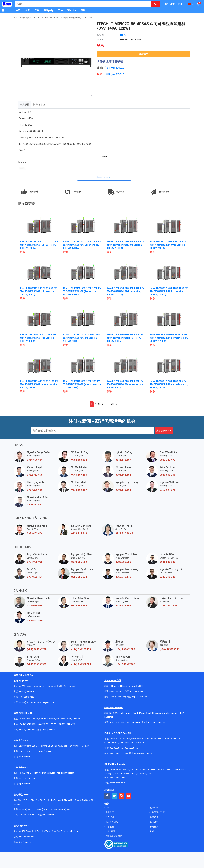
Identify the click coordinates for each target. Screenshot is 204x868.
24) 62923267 (120, 74)
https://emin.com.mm (156, 722)
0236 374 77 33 (169, 606)
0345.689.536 (35, 606)
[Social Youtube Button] (129, 796)
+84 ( (109, 74)
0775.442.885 (79, 606)
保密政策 (109, 812)
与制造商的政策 (157, 812)
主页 (18, 10)
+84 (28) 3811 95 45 (28, 730)
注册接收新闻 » (164, 430)
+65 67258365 (136, 691)
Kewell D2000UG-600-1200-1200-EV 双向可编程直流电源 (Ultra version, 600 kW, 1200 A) (39, 245)
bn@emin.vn (25, 757)
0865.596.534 (35, 460)
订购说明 (109, 827)
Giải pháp (49, 10)
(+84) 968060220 (37, 649)
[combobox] (81, 4)
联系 (83, 10)
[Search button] (156, 4)
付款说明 (154, 808)
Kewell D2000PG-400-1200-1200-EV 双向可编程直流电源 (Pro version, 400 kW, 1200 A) (169, 291)
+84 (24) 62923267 (27, 692)
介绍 (27, 10)
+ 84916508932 (116, 691)
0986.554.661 (123, 475)
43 (112, 404)
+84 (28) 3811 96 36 (28, 724)
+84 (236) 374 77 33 (66, 809)
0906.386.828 (79, 577)
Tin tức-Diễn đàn (67, 10)
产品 (37, 10)
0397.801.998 (168, 490)
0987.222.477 (168, 460)
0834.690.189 (79, 490)
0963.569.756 (168, 475)
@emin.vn (26, 784)
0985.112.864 (123, 490)
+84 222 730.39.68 (27, 751)
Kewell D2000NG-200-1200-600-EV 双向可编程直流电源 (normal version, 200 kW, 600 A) (126, 384)
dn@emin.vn (49, 815)
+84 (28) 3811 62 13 (66, 724)
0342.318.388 (168, 577)
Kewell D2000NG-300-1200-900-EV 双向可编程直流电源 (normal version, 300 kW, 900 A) (82, 384)
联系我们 (109, 817)
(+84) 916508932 (37, 664)
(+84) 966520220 (26, 697)
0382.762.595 (35, 475)
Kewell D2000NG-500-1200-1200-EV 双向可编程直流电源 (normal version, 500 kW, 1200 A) (169, 338)
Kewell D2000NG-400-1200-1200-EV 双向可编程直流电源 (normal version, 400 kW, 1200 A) (39, 384)
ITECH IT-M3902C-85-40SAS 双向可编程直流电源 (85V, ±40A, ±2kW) (63, 18)
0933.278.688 (35, 490)
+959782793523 (117, 722)
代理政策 (154, 827)
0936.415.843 (79, 533)
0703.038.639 (123, 562)
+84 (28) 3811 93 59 (47, 724)
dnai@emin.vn (25, 842)
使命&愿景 (110, 831)
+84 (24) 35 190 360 (28, 702)
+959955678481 (133, 722)
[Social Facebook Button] (107, 796)
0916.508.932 (168, 562)
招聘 (152, 831)
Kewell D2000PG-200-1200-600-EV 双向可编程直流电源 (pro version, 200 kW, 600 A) (82, 338)
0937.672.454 (35, 577)
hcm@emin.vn (49, 730)
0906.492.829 (35, 621)
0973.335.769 (79, 562)
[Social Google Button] (122, 796)
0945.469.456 (79, 475)
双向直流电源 (26, 18)
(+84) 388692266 (125, 664)
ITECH (123, 35)
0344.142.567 (123, 460)
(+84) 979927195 (169, 649)
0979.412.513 (35, 505)
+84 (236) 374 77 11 (28, 809)
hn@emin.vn (48, 702)
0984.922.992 (35, 562)
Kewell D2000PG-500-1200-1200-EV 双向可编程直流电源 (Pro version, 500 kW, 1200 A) (126, 291)
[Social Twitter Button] (114, 796)
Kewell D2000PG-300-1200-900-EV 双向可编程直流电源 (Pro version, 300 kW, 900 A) (38, 338)
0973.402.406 (35, 533)
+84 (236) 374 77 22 (47, 809)
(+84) (108, 68)
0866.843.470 (123, 577)
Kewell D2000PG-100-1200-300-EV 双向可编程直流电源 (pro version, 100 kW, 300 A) (125, 338)
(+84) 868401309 (125, 649)
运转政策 (154, 817)
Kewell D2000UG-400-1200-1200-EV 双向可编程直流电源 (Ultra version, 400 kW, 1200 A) (126, 245)
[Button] (3, 10)
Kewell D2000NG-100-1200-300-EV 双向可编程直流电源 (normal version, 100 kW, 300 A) (169, 384)
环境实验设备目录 (114, 836)
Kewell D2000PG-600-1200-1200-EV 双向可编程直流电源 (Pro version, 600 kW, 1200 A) (82, 291)
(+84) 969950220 (81, 664)
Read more (103, 177)
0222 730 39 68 (124, 533)
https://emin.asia (140, 697)
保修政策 (154, 822)
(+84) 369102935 (81, 649)
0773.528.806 (123, 606)
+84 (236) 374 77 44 (28, 815)
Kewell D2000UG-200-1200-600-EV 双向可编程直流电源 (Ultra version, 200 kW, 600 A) (38, 291)
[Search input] (81, 4)
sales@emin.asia (117, 697)
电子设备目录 (111, 822)
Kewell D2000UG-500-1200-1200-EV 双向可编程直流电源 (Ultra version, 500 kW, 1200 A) (82, 245)
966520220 (118, 68)
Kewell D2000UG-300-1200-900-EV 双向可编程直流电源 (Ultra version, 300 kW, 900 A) (168, 245)
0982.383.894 (79, 460)
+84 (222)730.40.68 (45, 751)
